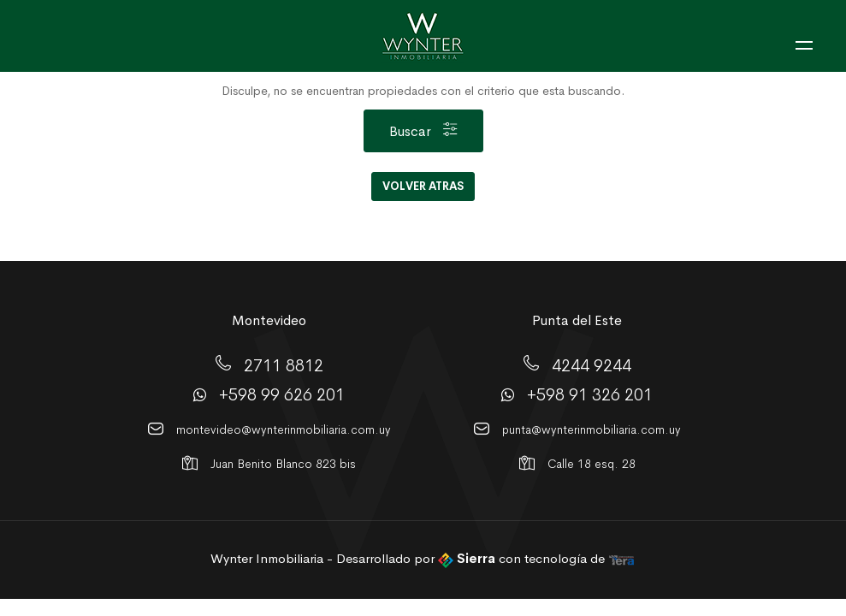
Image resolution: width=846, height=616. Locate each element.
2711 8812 (284, 365)
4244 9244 (592, 365)
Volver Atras (423, 186)
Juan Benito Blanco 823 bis (283, 464)
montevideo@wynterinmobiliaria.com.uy (284, 429)
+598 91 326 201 (590, 395)
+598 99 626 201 (282, 395)
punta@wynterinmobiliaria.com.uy (592, 429)
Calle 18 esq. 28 (592, 464)
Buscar (423, 131)
